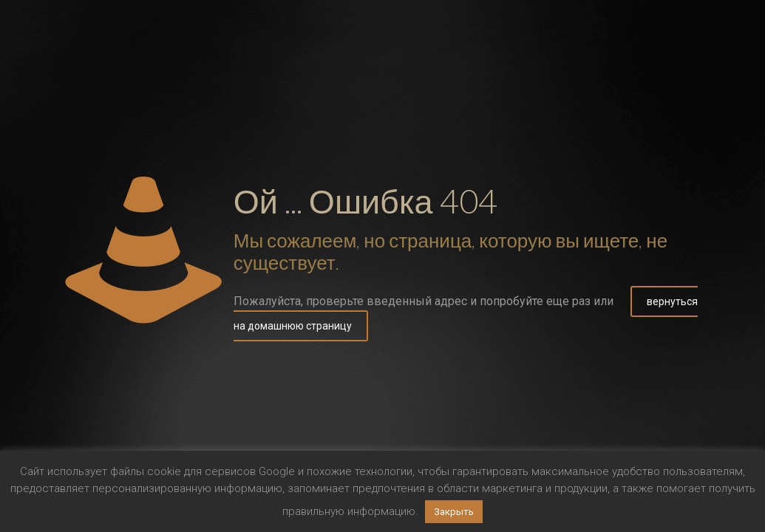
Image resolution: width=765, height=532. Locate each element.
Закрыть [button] (454, 512)
